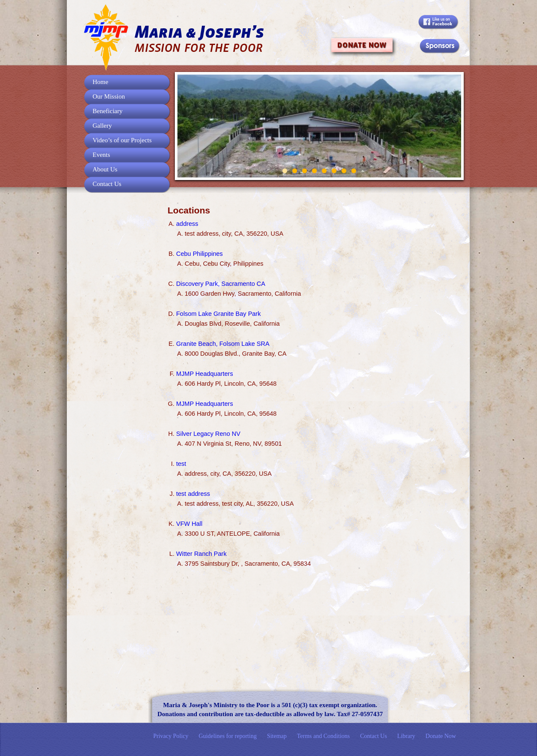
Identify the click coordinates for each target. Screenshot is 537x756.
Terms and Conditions (323, 736)
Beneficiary (108, 111)
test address (193, 494)
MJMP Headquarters (205, 374)
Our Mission (109, 96)
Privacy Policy (171, 736)
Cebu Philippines (199, 254)
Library (406, 736)
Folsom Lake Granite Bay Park (218, 314)
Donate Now (441, 736)
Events (101, 155)
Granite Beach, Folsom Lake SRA (223, 344)
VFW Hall (189, 524)
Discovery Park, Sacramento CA (221, 284)
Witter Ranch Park (201, 554)
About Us (105, 169)
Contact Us (107, 184)
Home (100, 82)
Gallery (102, 126)
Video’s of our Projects (122, 140)
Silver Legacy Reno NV (208, 434)
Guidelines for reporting (228, 736)
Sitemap (277, 736)
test (181, 464)
